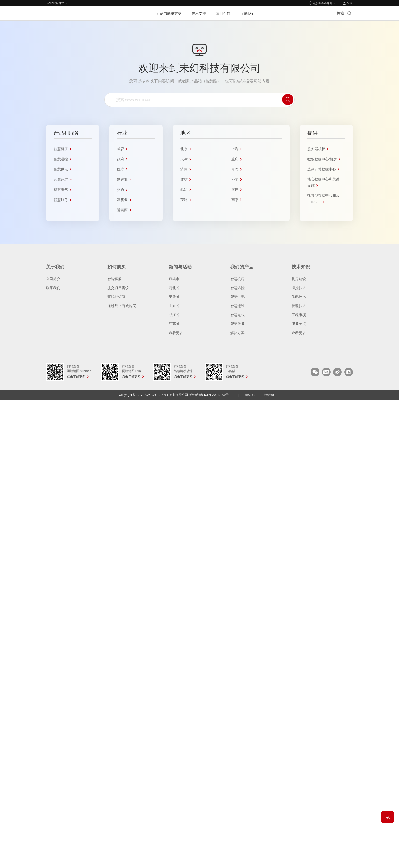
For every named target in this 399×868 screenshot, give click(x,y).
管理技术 (299, 306)
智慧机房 (237, 279)
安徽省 (174, 297)
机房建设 (299, 279)
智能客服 (115, 279)
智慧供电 (237, 297)
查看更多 (176, 333)
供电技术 (299, 297)
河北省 (174, 288)
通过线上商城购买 (122, 306)
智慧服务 (237, 324)
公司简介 (53, 279)
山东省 (174, 306)
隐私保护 (250, 395)
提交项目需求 (118, 288)
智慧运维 (237, 306)
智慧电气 (237, 315)
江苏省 (174, 324)
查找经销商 (116, 297)
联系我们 (53, 288)
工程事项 (299, 315)
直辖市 (174, 279)
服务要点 (299, 324)
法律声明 (269, 395)
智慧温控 (237, 288)
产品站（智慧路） (206, 81)
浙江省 (174, 315)
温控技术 (299, 288)
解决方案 (237, 333)
